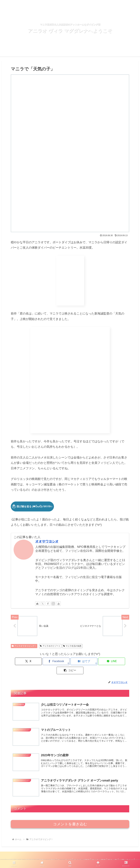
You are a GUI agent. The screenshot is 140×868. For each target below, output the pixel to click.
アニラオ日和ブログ (32, 854)
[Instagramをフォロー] (53, 604)
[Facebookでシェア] (50, 662)
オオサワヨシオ (47, 541)
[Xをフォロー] (43, 604)
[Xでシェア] (30, 662)
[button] (110, 662)
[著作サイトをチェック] (37, 604)
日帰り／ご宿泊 (54, 854)
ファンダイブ (72, 854)
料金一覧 (125, 854)
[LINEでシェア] (90, 662)
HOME (14, 854)
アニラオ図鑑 (110, 854)
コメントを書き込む (70, 817)
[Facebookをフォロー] (48, 604)
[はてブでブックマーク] (70, 662)
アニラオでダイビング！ (24, 646)
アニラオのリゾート (50, 646)
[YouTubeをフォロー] (59, 604)
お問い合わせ (70, 858)
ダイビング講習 (91, 854)
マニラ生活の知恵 (72, 646)
